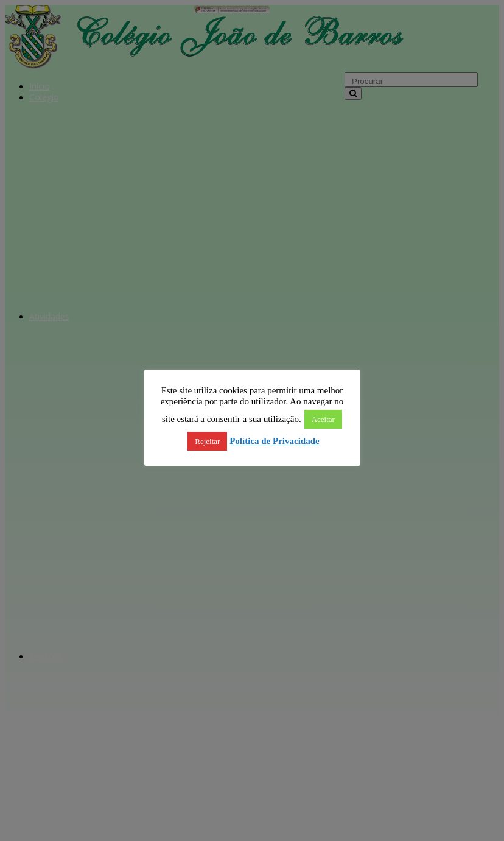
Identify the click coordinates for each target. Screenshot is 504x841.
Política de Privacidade (274, 441)
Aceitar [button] (323, 419)
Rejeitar (207, 441)
